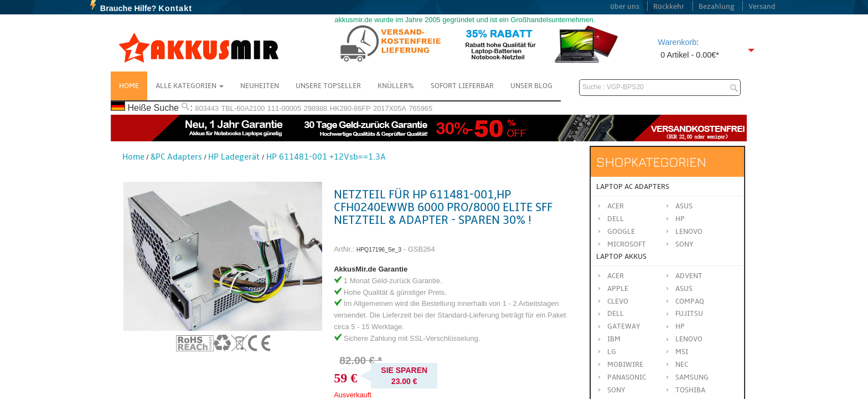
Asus (684, 206)
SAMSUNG (692, 377)
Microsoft (627, 244)
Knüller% (396, 86)
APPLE (618, 289)
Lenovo (689, 232)
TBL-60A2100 (243, 108)
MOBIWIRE (625, 365)
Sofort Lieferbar (462, 86)
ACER (616, 276)
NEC (682, 365)
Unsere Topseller (328, 86)
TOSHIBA (690, 390)
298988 (316, 108)
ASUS (684, 289)
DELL (616, 314)
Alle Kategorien (190, 86)
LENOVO (689, 339)
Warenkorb (677, 42)
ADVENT (689, 276)
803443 (207, 108)
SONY (616, 390)
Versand (762, 7)
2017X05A (390, 108)
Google (621, 232)
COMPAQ (690, 301)
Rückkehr (669, 7)
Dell (616, 219)
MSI (682, 352)
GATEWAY (624, 326)
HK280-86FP (350, 108)
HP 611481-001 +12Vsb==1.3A (326, 157)
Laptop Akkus (621, 257)
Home (129, 86)
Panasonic (627, 377)
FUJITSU (689, 314)
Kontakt (175, 8)
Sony (684, 244)
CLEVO (618, 301)
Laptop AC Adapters (633, 187)
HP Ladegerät (234, 157)
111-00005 (284, 108)
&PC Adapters (176, 157)
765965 (420, 108)
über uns (625, 7)
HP (680, 219)
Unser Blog (531, 86)
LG (612, 352)
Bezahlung (717, 7)
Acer (616, 206)
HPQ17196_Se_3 (379, 250)
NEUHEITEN (260, 86)
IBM (614, 339)
